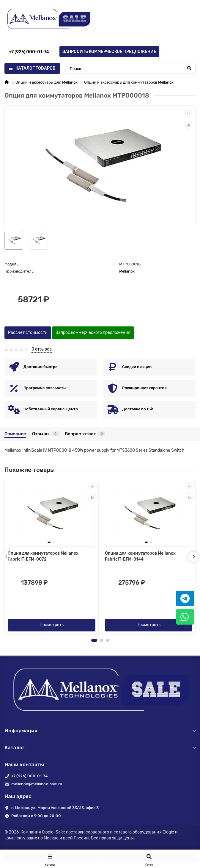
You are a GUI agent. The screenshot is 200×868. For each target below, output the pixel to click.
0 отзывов (42, 349)
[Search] (131, 68)
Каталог (100, 747)
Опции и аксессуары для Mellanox (47, 82)
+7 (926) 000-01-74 (29, 776)
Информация (100, 731)
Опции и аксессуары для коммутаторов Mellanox (129, 82)
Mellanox (127, 271)
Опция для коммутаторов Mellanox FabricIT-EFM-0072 (43, 556)
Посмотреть (52, 625)
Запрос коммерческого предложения (93, 333)
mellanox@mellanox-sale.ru (37, 784)
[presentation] (7, 557)
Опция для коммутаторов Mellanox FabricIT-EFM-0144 (140, 556)
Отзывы (45, 434)
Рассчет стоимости (28, 333)
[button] (94, 640)
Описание (15, 434)
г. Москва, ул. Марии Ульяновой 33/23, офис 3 (55, 808)
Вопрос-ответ (85, 434)
